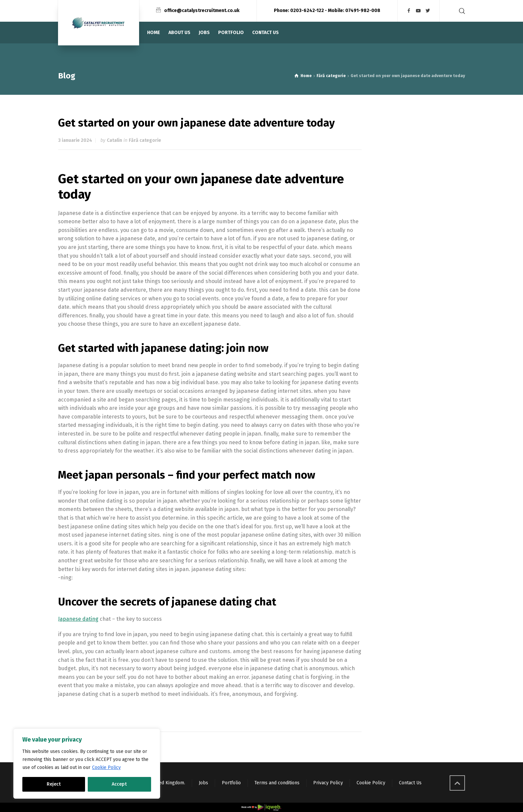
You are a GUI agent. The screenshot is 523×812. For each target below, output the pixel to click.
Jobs (203, 783)
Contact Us (410, 783)
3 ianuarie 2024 (75, 140)
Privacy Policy (328, 783)
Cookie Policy (106, 767)
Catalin (114, 140)
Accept (119, 784)
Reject (54, 784)
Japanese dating (78, 619)
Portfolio (231, 783)
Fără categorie (145, 140)
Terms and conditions (277, 783)
